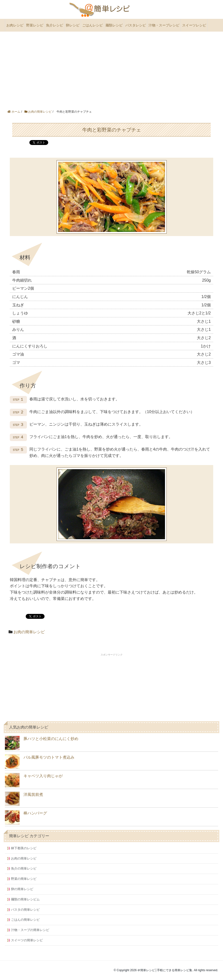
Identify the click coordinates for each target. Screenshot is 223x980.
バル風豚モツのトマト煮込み (40, 762)
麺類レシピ (114, 25)
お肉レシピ (15, 25)
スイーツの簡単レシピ (27, 940)
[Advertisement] (111, 69)
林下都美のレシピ (24, 848)
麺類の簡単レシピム (25, 899)
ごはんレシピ (93, 25)
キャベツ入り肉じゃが (34, 780)
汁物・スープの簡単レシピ (30, 930)
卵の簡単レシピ (22, 889)
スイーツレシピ (194, 25)
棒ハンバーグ (26, 817)
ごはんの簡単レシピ (25, 920)
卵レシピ (73, 25)
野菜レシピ (35, 25)
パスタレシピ (136, 25)
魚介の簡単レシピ (24, 868)
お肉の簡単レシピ (29, 632)
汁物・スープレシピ (164, 25)
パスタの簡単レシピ (25, 910)
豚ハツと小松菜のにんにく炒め (42, 743)
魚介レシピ (55, 25)
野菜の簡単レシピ (24, 879)
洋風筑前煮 (24, 799)
